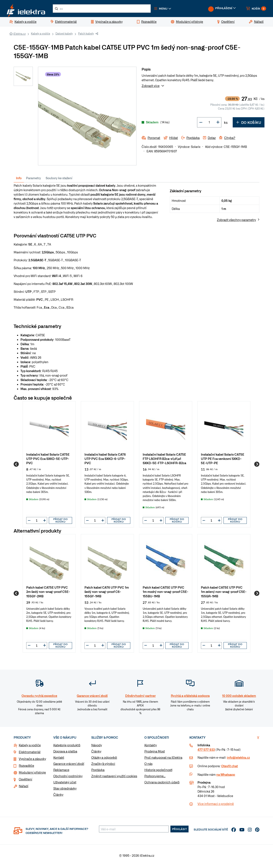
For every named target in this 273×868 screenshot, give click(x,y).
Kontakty (151, 747)
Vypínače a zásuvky (32, 760)
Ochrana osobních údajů (162, 784)
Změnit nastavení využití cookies (114, 778)
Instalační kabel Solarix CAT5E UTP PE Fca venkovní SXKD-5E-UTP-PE (223, 460)
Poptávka (98, 771)
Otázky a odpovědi (104, 759)
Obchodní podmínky (68, 778)
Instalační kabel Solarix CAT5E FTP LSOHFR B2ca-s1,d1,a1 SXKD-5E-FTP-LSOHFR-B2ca (164, 460)
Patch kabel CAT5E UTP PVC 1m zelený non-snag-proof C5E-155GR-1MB (224, 593)
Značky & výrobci (103, 765)
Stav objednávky (65, 790)
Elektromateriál (30, 754)
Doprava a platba (65, 753)
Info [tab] (19, 180)
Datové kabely (64, 35)
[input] (37, 522)
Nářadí (24, 788)
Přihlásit (180, 831)
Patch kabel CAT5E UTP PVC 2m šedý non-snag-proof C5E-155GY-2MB (48, 593)
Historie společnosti (158, 771)
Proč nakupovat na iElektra (163, 759)
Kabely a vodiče (41, 35)
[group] (49, 466)
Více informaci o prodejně (216, 805)
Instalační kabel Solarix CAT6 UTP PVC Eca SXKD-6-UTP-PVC (105, 460)
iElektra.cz (19, 35)
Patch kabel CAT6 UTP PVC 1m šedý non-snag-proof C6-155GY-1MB (107, 593)
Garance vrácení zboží (69, 765)
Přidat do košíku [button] (61, 522)
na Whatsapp (226, 776)
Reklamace (61, 771)
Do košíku (249, 124)
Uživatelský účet (65, 784)
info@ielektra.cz (238, 759)
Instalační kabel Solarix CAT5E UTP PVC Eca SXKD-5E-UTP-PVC (48, 460)
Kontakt (59, 759)
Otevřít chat (229, 768)
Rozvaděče (26, 767)
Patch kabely (86, 35)
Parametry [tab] (33, 180)
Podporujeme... (155, 778)
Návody (97, 747)
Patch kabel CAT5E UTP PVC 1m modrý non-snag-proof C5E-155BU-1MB (166, 593)
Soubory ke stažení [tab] (59, 180)
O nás (148, 765)
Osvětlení (25, 781)
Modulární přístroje (32, 774)
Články (58, 796)
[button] (172, 9)
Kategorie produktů (67, 747)
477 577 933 (206, 751)
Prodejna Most (155, 753)
